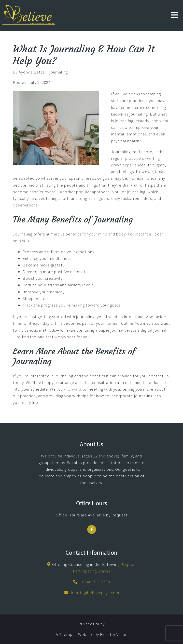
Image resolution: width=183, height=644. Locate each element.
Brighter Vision (114, 634)
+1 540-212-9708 (94, 582)
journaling (59, 72)
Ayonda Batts (31, 72)
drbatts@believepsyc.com (94, 593)
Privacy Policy (91, 624)
